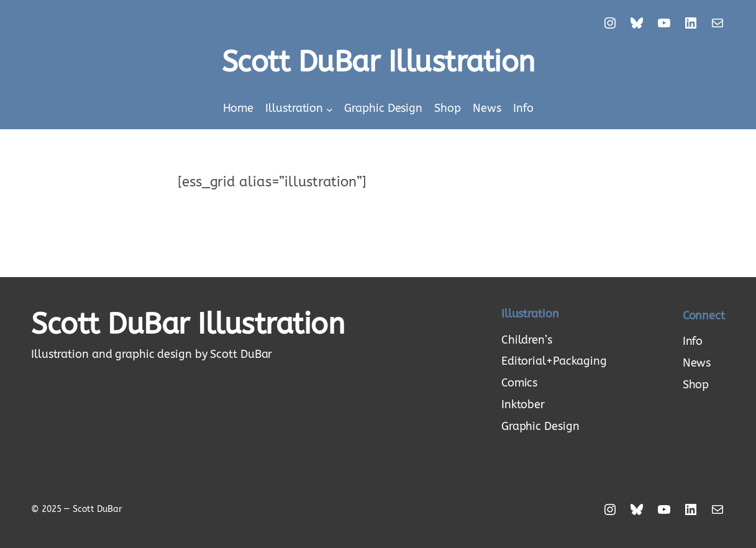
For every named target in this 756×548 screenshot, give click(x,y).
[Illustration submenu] (330, 109)
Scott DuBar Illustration (378, 62)
